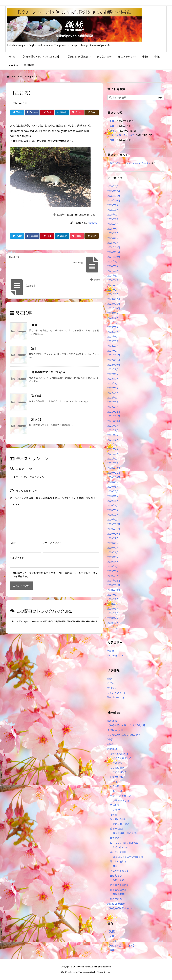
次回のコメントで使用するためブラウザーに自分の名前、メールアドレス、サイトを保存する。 (55, 569)
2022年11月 (114, 360)
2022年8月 (113, 374)
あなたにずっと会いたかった (128, 857)
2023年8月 (113, 318)
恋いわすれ (116, 805)
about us (112, 721)
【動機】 (112, 121)
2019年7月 (113, 548)
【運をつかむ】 (116, 163)
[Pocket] (77, 112)
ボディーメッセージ (120, 796)
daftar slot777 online (139, 163)
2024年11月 (114, 252)
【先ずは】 (36, 396)
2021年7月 (113, 435)
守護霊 (116, 810)
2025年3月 (113, 233)
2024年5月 (113, 275)
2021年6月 (113, 440)
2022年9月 (113, 369)
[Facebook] (32, 112)
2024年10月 (114, 257)
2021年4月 (113, 449)
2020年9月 (113, 482)
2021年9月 (113, 426)
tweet (111, 651)
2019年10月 (114, 534)
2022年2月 (113, 402)
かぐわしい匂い (121, 847)
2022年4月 (113, 393)
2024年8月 (113, 266)
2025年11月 (114, 196)
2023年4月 (113, 336)
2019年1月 (113, 576)
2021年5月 (113, 444)
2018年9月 (113, 595)
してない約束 (117, 777)
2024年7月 (113, 271)
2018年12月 (114, 580)
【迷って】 (113, 131)
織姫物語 (112, 749)
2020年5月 (113, 501)
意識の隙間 (119, 894)
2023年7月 (113, 322)
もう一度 (115, 786)
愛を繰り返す (117, 829)
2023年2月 (113, 346)
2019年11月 (114, 529)
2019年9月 (113, 538)
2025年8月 (113, 210)
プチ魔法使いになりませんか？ (124, 735)
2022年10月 (114, 365)
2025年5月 (113, 224)
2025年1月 (113, 243)
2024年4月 (113, 280)
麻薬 (115, 866)
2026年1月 (113, 186)
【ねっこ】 (36, 419)
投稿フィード (114, 688)
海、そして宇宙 (118, 852)
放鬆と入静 (119, 880)
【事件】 (112, 140)
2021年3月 (113, 454)
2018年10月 (114, 590)
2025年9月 (113, 205)
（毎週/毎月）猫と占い (120, 908)
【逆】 (33, 348)
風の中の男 (116, 899)
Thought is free (103, 972)
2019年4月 (113, 562)
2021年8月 (113, 430)
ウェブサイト (17, 552)
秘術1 (110, 739)
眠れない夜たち (118, 861)
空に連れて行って (119, 871)
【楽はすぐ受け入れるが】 (121, 135)
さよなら (117, 763)
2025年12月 (114, 191)
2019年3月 (113, 566)
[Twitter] (17, 112)
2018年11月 (114, 585)
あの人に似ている (119, 753)
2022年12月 (114, 355)
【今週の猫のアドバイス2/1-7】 (48, 372)
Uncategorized (31, 76)
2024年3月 (113, 285)
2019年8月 (113, 543)
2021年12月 (114, 412)
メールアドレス (52, 537)
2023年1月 (113, 351)
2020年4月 (113, 505)
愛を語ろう (116, 838)
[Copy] (92, 112)
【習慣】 (34, 325)
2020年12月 (114, 468)
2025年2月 (113, 238)
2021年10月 (114, 421)
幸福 (115, 782)
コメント (15, 504)
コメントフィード (117, 693)
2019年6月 (113, 552)
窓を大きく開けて (119, 885)
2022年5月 (113, 388)
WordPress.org (116, 697)
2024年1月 (113, 294)
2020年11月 (114, 473)
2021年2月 (113, 458)
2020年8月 (113, 487)
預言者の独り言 (118, 890)
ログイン (112, 683)
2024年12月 (114, 247)
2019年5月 (113, 557)
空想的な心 (116, 875)
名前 (13, 537)
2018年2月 (113, 627)
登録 (110, 679)
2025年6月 (113, 219)
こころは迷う (117, 768)
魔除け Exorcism (116, 904)
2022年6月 (113, 383)
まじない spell (115, 730)
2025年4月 (113, 229)
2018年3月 (113, 623)
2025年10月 (114, 200)
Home (13, 76)
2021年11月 (114, 416)
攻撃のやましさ (122, 800)
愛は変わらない (118, 819)
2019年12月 (114, 524)
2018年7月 (113, 604)
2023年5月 (113, 332)
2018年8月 (113, 599)
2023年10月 (114, 308)
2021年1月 (113, 463)
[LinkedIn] (62, 112)
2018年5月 (113, 613)
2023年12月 (114, 299)
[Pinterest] (47, 112)
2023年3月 (113, 341)
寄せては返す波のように (126, 833)
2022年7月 (113, 379)
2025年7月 (113, 215)
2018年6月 (113, 609)
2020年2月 (113, 515)
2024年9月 (113, 261)
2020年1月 (113, 519)
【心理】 (112, 126)
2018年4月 (113, 618)
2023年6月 (113, 327)
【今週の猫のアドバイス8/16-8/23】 (127, 725)
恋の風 (114, 814)
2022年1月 (113, 407)
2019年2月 (113, 571)
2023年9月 (113, 313)
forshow (92, 223)
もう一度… (119, 791)
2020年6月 (113, 496)
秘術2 (110, 744)
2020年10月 (114, 477)
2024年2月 (113, 290)
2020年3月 (113, 510)
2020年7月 (113, 491)
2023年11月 (114, 304)
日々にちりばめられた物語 (124, 843)
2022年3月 (113, 397)
